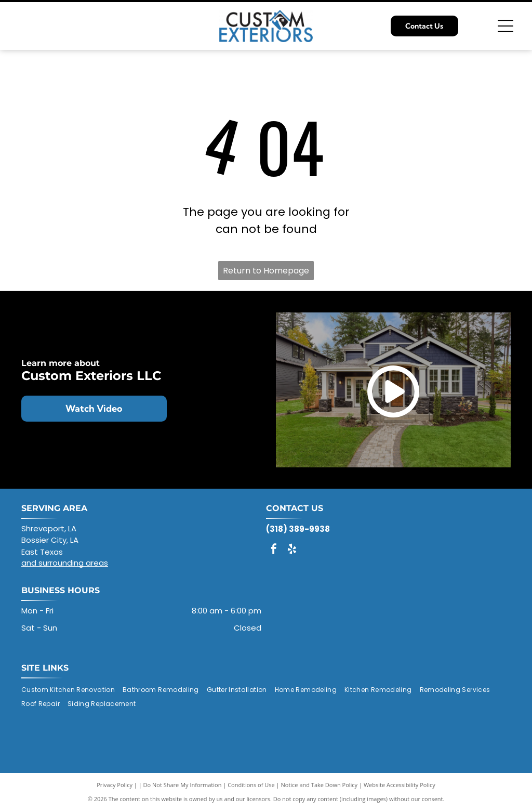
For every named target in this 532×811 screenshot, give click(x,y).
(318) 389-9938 (298, 529)
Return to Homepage (266, 271)
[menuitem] (72, 690)
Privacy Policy (115, 785)
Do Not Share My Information (183, 785)
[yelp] (292, 550)
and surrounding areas (65, 563)
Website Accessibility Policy (400, 785)
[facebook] (274, 550)
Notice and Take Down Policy (320, 785)
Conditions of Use (251, 785)
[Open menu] (506, 26)
